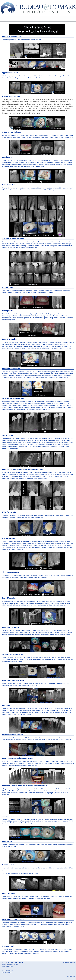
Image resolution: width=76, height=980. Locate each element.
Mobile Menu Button (2, 19)
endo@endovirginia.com (69, 963)
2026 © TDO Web (71, 977)
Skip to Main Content (6, 1)
